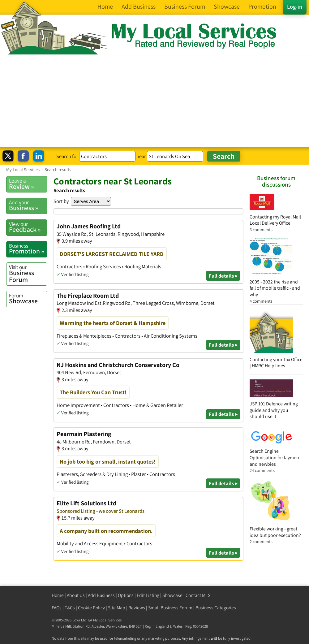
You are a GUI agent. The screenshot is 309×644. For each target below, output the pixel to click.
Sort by (61, 201)
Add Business (101, 595)
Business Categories (216, 608)
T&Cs (70, 608)
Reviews (137, 608)
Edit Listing (148, 595)
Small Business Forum (170, 608)
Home (58, 595)
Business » (28, 205)
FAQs (57, 608)
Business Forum (28, 273)
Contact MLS (198, 595)
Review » (28, 184)
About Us (76, 595)
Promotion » (28, 249)
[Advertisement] (154, 101)
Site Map (117, 608)
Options (126, 595)
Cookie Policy (91, 608)
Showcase (28, 299)
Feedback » (28, 227)
